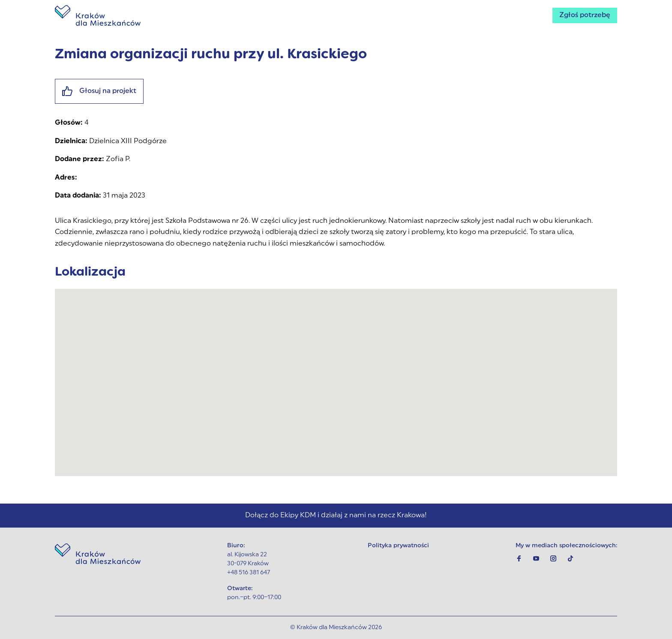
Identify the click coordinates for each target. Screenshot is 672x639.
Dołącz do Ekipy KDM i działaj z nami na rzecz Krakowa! (336, 516)
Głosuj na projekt (99, 91)
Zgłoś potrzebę (585, 15)
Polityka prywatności (398, 546)
